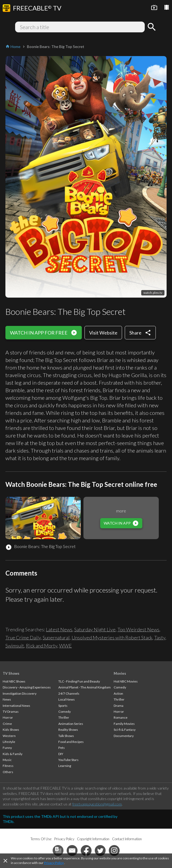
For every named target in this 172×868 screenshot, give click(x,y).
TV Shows (11, 673)
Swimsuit (15, 646)
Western (9, 736)
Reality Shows (68, 730)
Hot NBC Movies (126, 681)
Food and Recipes (71, 742)
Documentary (124, 736)
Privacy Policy (54, 863)
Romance (121, 717)
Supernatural (56, 638)
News (7, 699)
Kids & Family (13, 754)
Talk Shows (66, 736)
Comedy (65, 712)
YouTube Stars (68, 760)
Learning (65, 766)
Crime (7, 724)
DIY (61, 754)
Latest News (59, 629)
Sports (63, 706)
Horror (8, 717)
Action (118, 693)
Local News (67, 699)
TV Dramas (11, 712)
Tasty (160, 638)
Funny (7, 748)
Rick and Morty (42, 646)
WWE (65, 646)
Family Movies (124, 724)
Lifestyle (9, 742)
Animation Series (71, 724)
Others (8, 772)
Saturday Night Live (95, 629)
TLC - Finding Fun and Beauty (79, 681)
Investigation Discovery (20, 693)
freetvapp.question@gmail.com (97, 804)
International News (16, 706)
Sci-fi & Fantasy (125, 730)
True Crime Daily (23, 638)
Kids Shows (11, 730)
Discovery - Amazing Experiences (27, 687)
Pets (62, 748)
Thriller (64, 717)
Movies (120, 673)
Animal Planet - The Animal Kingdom (85, 687)
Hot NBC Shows (14, 681)
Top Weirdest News (138, 629)
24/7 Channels (69, 693)
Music (7, 760)
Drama (119, 706)
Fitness (8, 766)
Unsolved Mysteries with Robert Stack (112, 638)
